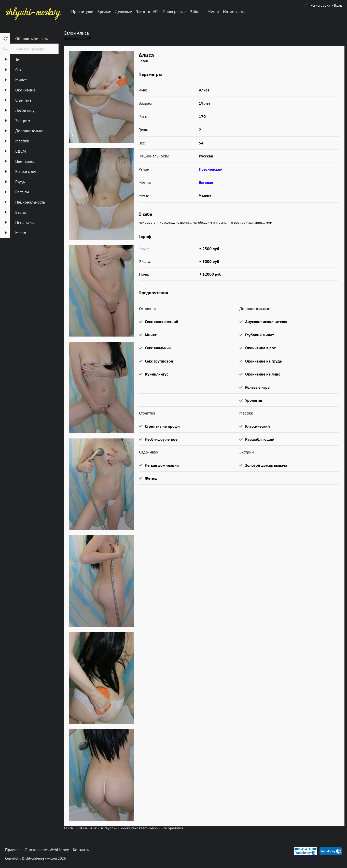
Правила (13, 850)
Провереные (174, 11)
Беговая (206, 182)
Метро (213, 11)
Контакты (81, 850)
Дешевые (123, 11)
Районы (197, 11)
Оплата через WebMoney (47, 850)
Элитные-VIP (147, 11)
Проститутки (82, 11)
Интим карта (234, 11)
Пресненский (211, 169)
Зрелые (104, 11)
